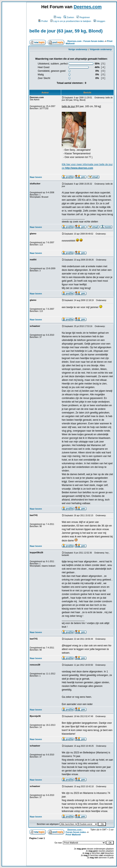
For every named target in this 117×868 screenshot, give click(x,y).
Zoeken (69, 17)
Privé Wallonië (73, 835)
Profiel (43, 21)
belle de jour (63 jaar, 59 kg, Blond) (66, 31)
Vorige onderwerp (78, 49)
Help (57, 17)
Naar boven (36, 177)
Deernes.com (88, 7)
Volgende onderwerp (101, 49)
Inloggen (99, 21)
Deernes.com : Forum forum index (86, 41)
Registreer (83, 17)
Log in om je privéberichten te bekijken (71, 21)
